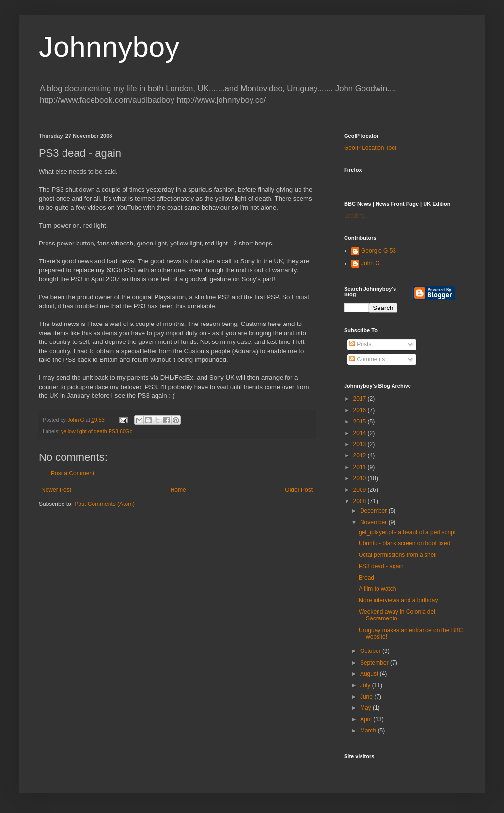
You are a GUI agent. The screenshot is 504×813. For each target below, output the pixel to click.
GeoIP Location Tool (370, 148)
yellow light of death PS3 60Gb (97, 431)
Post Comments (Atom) (104, 504)
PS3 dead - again (381, 566)
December (374, 511)
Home (178, 490)
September (375, 663)
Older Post (299, 490)
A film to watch (377, 589)
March (369, 731)
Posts (360, 344)
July (366, 685)
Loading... (357, 216)
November (374, 522)
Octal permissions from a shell (398, 555)
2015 (361, 422)
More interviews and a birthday (398, 600)
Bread (366, 578)
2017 (361, 399)
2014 (361, 433)
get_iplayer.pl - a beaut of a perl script (407, 532)
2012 (361, 455)
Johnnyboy (109, 47)
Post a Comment (72, 473)
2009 (361, 490)
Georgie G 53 (378, 251)
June (367, 697)
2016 (361, 410)
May (366, 708)
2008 (361, 501)
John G (370, 263)
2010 (361, 478)
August (370, 674)
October (371, 651)
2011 (361, 467)
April (367, 719)
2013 (361, 444)
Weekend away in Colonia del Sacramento (397, 615)
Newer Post (56, 490)
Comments (367, 359)
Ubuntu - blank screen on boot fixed (404, 543)
